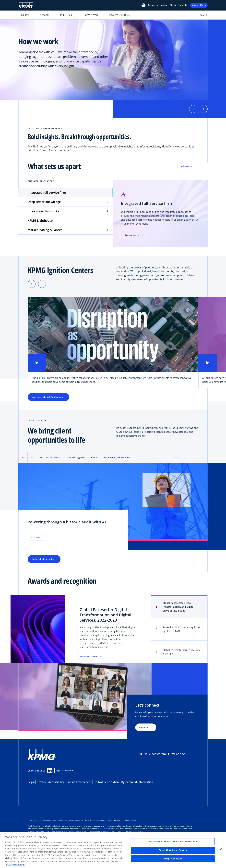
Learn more (131, 235)
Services (45, 15)
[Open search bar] (202, 16)
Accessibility (56, 782)
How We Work (90, 15)
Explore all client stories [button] (43, 559)
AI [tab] (32, 457)
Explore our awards (89, 657)
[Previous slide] (32, 284)
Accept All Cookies (173, 859)
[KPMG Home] (26, 5)
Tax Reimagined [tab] (76, 457)
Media (173, 5)
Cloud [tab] (94, 457)
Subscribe (183, 5)
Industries (66, 15)
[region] (113, 850)
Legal (31, 782)
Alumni (164, 5)
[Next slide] (42, 284)
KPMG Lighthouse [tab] (40, 220)
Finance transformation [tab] (117, 457)
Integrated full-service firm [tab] (47, 193)
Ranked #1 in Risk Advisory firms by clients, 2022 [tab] (181, 629)
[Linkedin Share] (50, 771)
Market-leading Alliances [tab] (45, 230)
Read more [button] (36, 537)
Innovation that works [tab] (43, 211)
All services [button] (186, 166)
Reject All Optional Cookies (173, 850)
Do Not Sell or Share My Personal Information (123, 782)
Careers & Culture (120, 15)
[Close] (221, 849)
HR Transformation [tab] (50, 457)
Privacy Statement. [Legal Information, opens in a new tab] (16, 865)
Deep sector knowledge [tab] (44, 202)
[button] (143, 5)
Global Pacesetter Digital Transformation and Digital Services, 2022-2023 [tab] (178, 607)
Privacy (41, 782)
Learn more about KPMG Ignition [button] (47, 397)
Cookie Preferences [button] (79, 782)
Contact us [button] (144, 727)
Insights (25, 15)
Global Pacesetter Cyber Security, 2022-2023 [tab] (182, 652)
